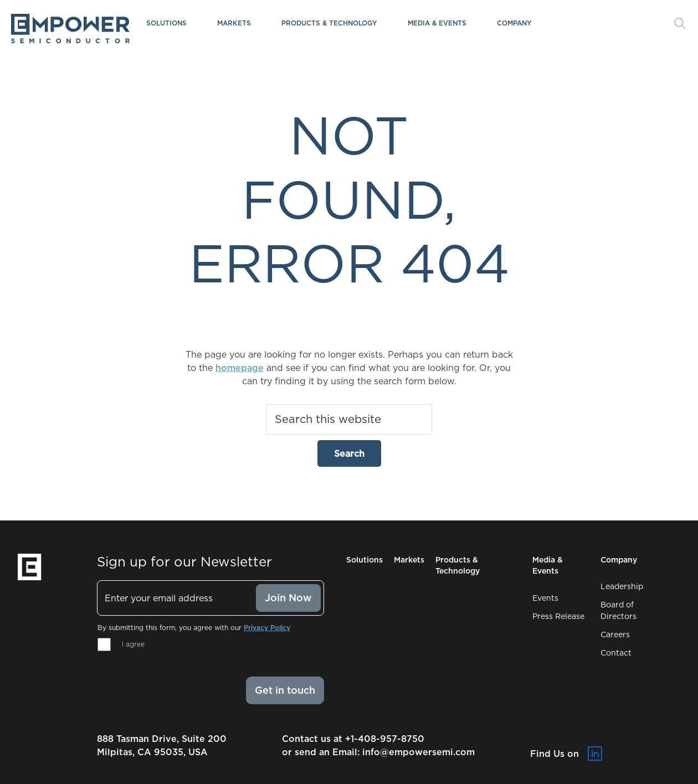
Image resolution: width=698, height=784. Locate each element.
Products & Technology (329, 23)
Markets (234, 23)
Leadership (622, 586)
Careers (615, 635)
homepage (240, 368)
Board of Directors (619, 610)
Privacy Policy (267, 628)
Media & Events (437, 23)
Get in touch (285, 690)
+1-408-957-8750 (385, 739)
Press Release (558, 616)
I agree (133, 644)
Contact (616, 653)
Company (514, 23)
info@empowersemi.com (419, 752)
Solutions (166, 23)
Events (545, 598)
